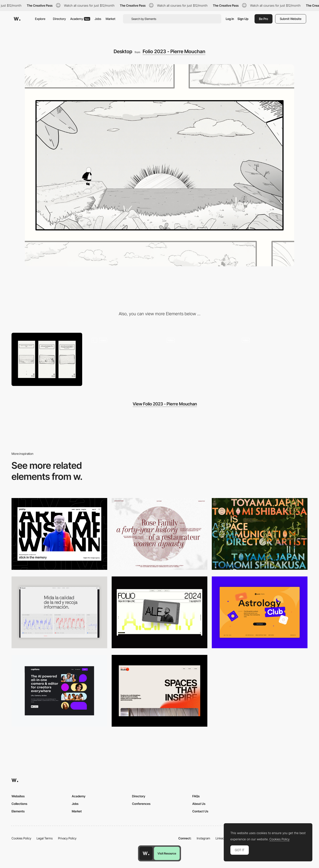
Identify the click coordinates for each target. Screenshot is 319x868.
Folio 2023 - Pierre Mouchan (174, 51)
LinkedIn (221, 838)
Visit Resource (167, 853)
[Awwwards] (17, 19)
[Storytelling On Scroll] (122, 359)
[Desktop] (59, 534)
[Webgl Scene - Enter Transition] (197, 359)
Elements (18, 811)
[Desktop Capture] (260, 612)
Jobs (98, 19)
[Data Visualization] (59, 612)
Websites (18, 796)
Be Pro (264, 19)
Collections (19, 804)
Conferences (141, 804)
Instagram (203, 838)
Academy (80, 19)
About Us (199, 804)
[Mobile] (47, 359)
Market (111, 19)
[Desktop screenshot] (159, 534)
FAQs (196, 796)
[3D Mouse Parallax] (272, 359)
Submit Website (291, 19)
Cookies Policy (21, 838)
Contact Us (200, 811)
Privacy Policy (67, 838)
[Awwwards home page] (146, 853)
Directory (59, 19)
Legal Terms (45, 838)
